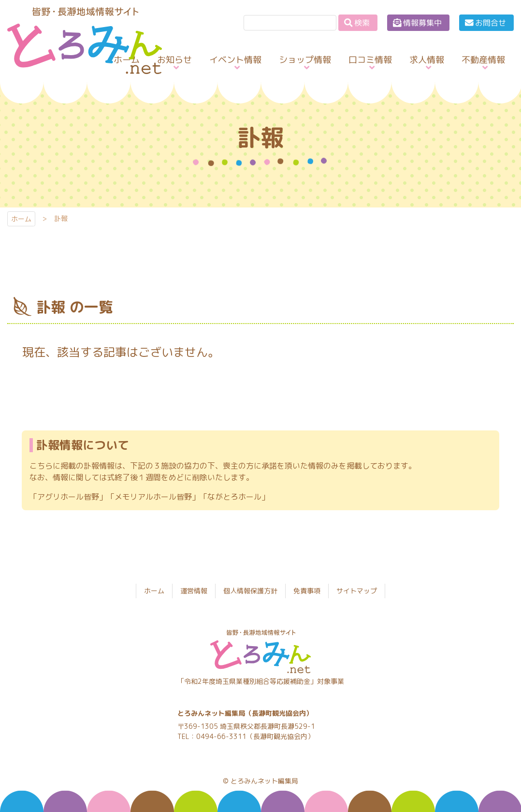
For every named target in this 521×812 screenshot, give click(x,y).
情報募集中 (422, 23)
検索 (362, 23)
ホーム (21, 219)
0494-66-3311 (221, 736)
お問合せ (491, 23)
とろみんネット (77, 74)
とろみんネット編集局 (264, 781)
